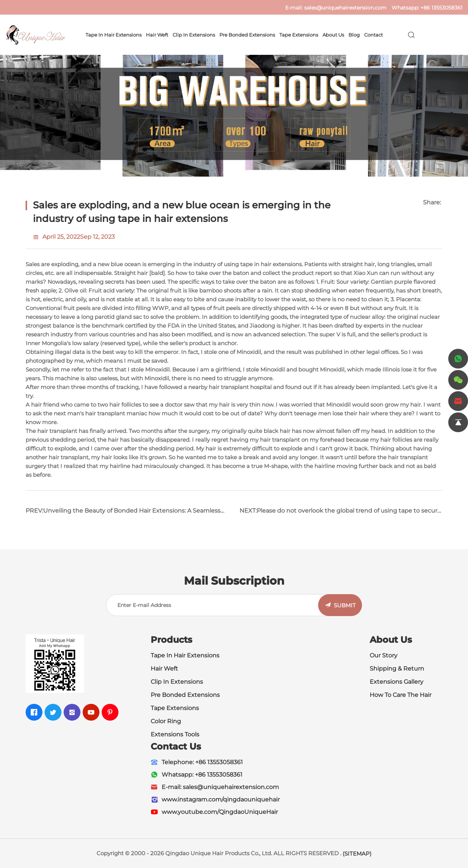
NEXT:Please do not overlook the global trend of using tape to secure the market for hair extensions (340, 514)
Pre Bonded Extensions (247, 35)
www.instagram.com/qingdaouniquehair (221, 799)
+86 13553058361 (441, 8)
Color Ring (166, 721)
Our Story (384, 655)
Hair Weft (157, 35)
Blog (354, 35)
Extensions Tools (175, 734)
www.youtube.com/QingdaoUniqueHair (220, 812)
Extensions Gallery (397, 682)
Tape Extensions (299, 35)
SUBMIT (345, 605)
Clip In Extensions (194, 35)
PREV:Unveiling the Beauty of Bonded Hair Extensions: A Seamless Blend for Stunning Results (123, 514)
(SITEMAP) (357, 854)
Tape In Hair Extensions (185, 655)
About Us (333, 35)
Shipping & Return (397, 669)
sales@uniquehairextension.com (345, 8)
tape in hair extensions (271, 264)
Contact (373, 35)
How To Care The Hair (401, 695)
